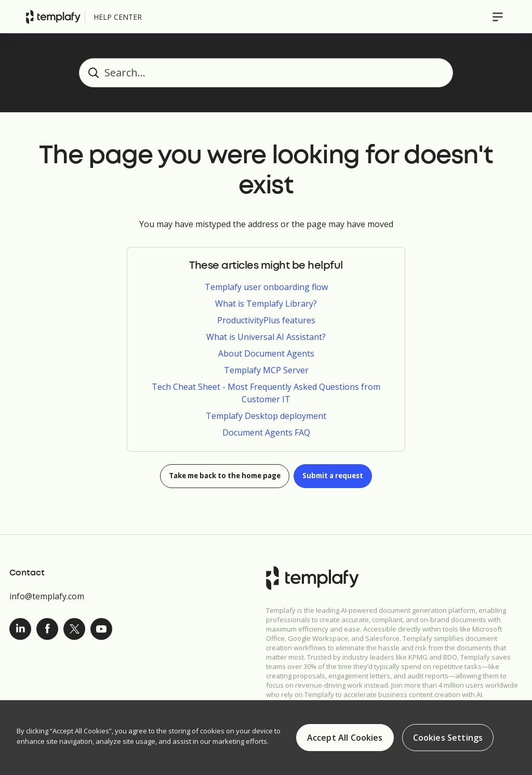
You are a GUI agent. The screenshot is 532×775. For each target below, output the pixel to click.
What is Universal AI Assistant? (266, 337)
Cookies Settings (448, 738)
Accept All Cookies (345, 738)
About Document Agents (266, 353)
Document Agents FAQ (266, 432)
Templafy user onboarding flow (266, 287)
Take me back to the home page (222, 476)
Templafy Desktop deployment (266, 416)
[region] (266, 738)
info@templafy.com (47, 596)
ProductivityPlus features (266, 320)
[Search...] (266, 73)
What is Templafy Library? (266, 304)
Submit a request (340, 476)
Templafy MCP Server (266, 370)
